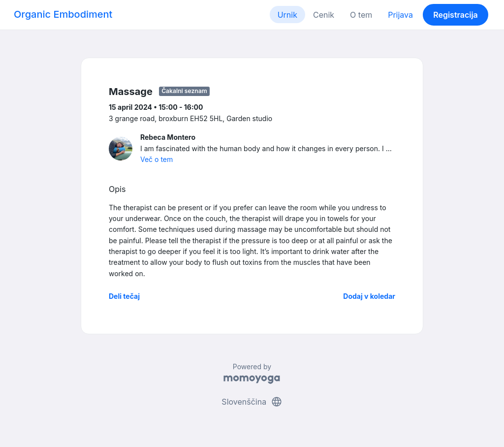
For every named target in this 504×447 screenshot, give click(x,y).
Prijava (400, 15)
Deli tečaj (124, 296)
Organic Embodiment (63, 14)
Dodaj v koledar (369, 296)
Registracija (456, 15)
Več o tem (157, 159)
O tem (361, 15)
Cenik (324, 15)
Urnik (287, 15)
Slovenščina (252, 402)
